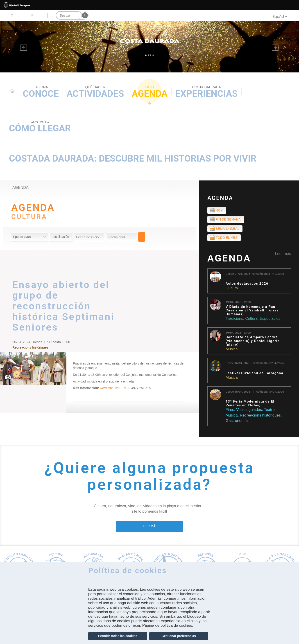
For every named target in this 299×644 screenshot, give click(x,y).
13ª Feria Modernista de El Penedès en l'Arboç (250, 405)
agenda (20, 188)
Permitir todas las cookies (118, 636)
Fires (230, 411)
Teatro (269, 411)
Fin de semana (229, 220)
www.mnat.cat (110, 388)
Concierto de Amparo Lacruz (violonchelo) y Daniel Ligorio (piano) (253, 342)
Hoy (220, 211)
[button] (22, 47)
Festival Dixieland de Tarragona (254, 374)
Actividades (95, 92)
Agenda (150, 92)
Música (232, 350)
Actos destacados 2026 (247, 285)
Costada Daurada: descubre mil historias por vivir (133, 159)
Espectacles (270, 320)
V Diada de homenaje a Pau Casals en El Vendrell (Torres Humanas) (252, 312)
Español (280, 17)
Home (12, 91)
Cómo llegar (40, 127)
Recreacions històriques (260, 416)
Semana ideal (228, 229)
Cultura (232, 289)
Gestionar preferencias (179, 636)
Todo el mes (227, 239)
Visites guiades (249, 411)
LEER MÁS (150, 527)
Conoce (41, 92)
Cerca (142, 237)
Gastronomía (237, 422)
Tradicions (234, 320)
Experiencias (207, 92)
